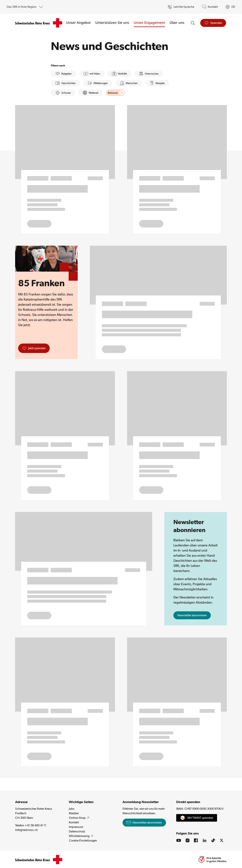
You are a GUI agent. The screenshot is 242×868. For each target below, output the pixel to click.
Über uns (177, 23)
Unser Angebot (78, 23)
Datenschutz (77, 831)
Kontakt (74, 822)
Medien (74, 813)
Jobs (72, 809)
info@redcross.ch (40, 830)
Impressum (76, 827)
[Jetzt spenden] (34, 348)
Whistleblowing (81, 836)
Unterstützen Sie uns (112, 23)
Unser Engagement (149, 23)
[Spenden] (213, 23)
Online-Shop (80, 818)
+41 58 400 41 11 (36, 825)
